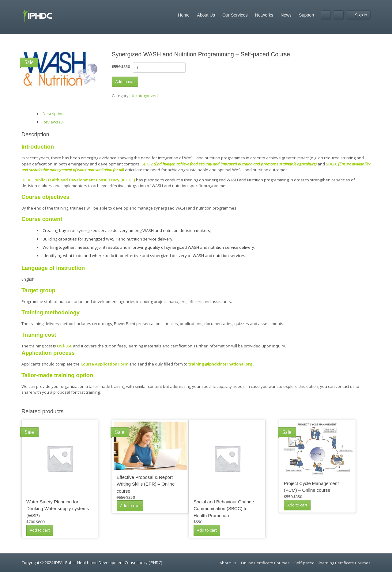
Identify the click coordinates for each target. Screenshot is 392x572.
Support (307, 15)
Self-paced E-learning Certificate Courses (332, 563)
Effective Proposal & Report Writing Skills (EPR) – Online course (146, 484)
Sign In (359, 15)
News (286, 15)
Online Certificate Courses (265, 563)
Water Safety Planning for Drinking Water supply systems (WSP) (58, 509)
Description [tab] (53, 114)
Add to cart (125, 82)
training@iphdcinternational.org (221, 364)
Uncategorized (144, 96)
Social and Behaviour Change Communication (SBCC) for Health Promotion (224, 509)
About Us (206, 15)
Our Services (235, 15)
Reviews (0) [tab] (53, 122)
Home (184, 15)
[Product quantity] (159, 68)
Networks (264, 15)
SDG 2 (229, 164)
